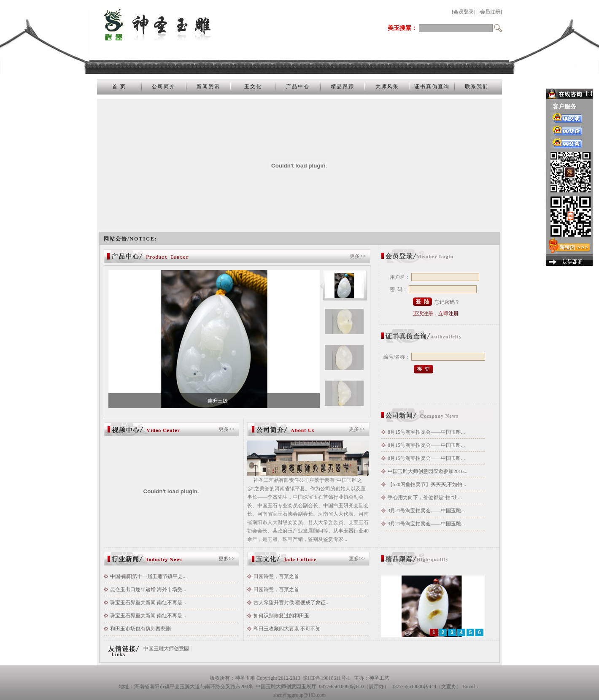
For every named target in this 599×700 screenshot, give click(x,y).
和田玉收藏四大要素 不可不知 (287, 629)
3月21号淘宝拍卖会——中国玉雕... (426, 511)
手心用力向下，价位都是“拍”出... (425, 497)
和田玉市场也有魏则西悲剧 (140, 629)
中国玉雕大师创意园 (166, 649)
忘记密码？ (447, 302)
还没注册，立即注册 (436, 314)
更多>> (358, 256)
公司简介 (164, 86)
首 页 (119, 86)
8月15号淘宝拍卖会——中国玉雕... (426, 432)
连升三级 (218, 401)
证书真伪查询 (432, 86)
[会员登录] (464, 12)
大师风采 (387, 86)
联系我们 (477, 86)
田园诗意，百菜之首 (276, 576)
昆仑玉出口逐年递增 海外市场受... (148, 589)
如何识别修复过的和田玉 (281, 616)
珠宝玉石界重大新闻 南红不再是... (148, 603)
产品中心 (298, 86)
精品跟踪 (343, 86)
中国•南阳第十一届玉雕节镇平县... (148, 576)
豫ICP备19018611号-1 (326, 678)
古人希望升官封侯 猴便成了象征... (291, 603)
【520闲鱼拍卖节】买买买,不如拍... (427, 484)
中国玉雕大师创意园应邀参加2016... (428, 471)
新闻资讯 (208, 86)
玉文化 (253, 86)
